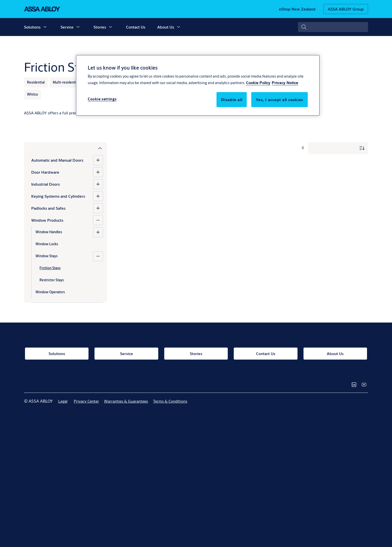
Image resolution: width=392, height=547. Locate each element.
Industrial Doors (45, 184)
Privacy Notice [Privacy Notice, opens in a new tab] (285, 82)
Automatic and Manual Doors (57, 160)
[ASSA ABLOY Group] (346, 9)
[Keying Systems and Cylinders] (98, 196)
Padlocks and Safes (48, 208)
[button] (45, 27)
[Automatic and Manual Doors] (98, 160)
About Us (166, 27)
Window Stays (46, 256)
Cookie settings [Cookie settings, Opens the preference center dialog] (102, 99)
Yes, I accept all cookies (279, 99)
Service (67, 27)
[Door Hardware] (98, 172)
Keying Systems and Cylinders (58, 196)
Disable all (232, 99)
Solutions (32, 27)
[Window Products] (98, 220)
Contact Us (136, 27)
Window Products (47, 220)
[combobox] (333, 27)
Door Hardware (45, 172)
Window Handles (49, 232)
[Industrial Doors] (98, 184)
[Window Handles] (98, 232)
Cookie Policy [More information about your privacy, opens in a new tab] (258, 82)
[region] (198, 85)
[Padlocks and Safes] (98, 208)
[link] (297, 9)
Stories (100, 27)
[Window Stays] (98, 256)
